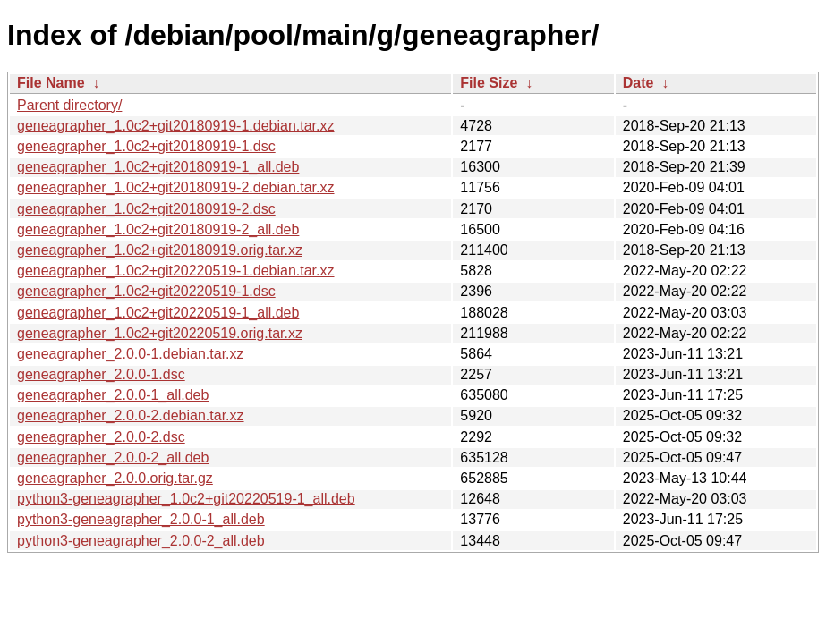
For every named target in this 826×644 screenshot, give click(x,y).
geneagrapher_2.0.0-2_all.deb (113, 458)
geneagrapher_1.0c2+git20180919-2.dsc (146, 209)
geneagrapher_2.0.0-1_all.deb (113, 395)
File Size (489, 83)
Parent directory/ (69, 105)
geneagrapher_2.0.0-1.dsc (101, 374)
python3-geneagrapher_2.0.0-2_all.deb (141, 541)
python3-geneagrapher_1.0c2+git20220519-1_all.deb (186, 499)
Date (639, 83)
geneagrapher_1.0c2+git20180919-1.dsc (146, 146)
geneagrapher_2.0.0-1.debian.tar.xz (131, 354)
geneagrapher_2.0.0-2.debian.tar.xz (131, 415)
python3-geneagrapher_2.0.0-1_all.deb (141, 519)
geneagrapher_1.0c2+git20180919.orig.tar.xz (160, 250)
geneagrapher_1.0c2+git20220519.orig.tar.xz (160, 333)
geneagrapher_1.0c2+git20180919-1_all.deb (158, 167)
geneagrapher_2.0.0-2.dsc (101, 437)
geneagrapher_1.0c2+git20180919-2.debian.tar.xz (176, 187)
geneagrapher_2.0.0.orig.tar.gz (115, 478)
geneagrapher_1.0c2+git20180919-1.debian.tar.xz (176, 126)
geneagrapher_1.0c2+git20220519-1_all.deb (158, 313)
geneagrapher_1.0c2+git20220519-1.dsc (146, 291)
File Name (51, 83)
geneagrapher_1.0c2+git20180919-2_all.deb (158, 229)
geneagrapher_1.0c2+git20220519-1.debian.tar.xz (176, 271)
